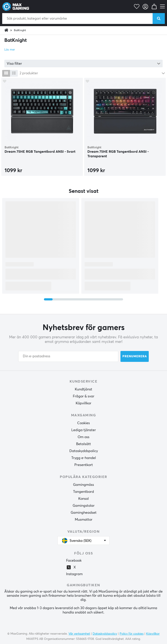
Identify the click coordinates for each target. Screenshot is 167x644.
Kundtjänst (83, 389)
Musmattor (84, 520)
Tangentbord (83, 492)
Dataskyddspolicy (84, 451)
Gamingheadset (84, 513)
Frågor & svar (84, 396)
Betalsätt (83, 444)
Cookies (83, 423)
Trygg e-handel (84, 458)
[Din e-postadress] (68, 356)
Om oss (83, 437)
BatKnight (20, 31)
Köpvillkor (83, 403)
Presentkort (84, 465)
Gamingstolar (84, 506)
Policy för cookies (132, 634)
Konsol (83, 499)
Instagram (74, 574)
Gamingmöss (83, 485)
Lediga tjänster (84, 430)
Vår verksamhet (79, 634)
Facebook (74, 561)
